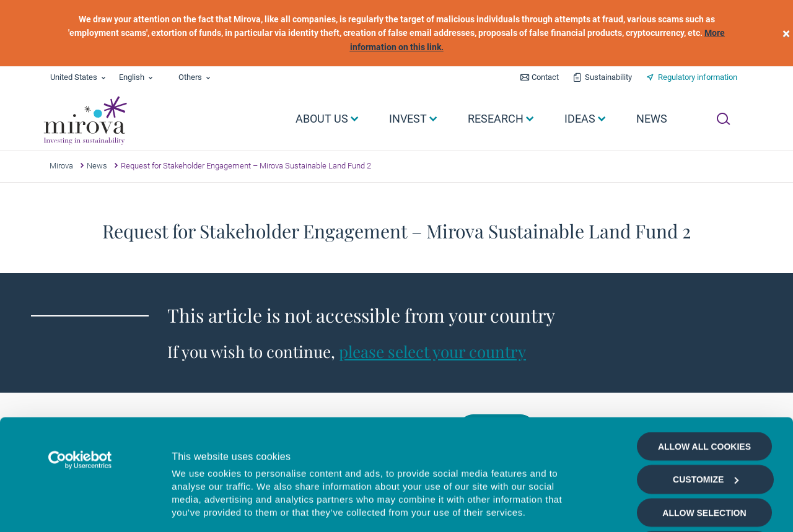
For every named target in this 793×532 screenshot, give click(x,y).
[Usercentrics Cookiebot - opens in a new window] (80, 356)
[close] (786, 33)
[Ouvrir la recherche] (723, 119)
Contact (545, 77)
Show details (659, 508)
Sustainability (608, 77)
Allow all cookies (704, 342)
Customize (706, 375)
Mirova (61, 166)
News (97, 166)
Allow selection (704, 409)
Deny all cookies (704, 442)
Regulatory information (698, 77)
